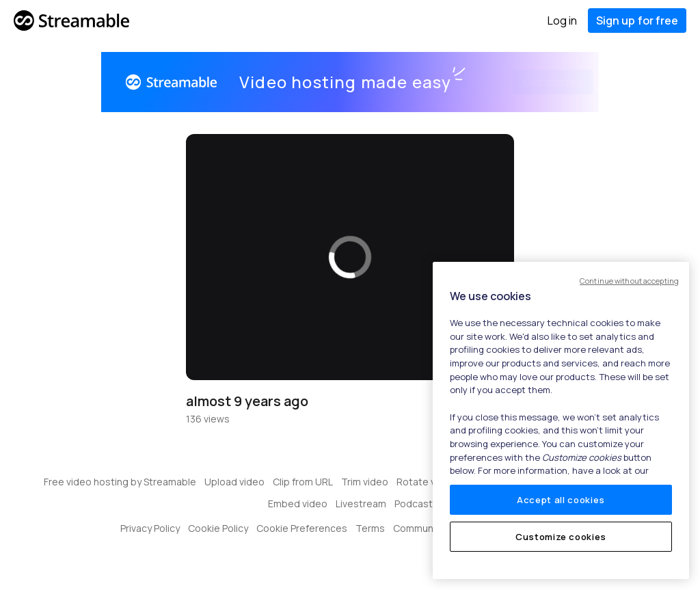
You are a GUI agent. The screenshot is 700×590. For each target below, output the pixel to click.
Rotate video (426, 482)
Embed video (298, 504)
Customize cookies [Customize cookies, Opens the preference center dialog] (561, 537)
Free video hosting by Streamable (120, 482)
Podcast (414, 504)
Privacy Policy (150, 528)
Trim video (365, 482)
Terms (370, 528)
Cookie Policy (218, 528)
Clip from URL (303, 482)
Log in (562, 21)
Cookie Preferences (302, 528)
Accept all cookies (561, 500)
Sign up (637, 21)
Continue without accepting (629, 281)
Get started (537, 82)
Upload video (234, 482)
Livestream (361, 504)
